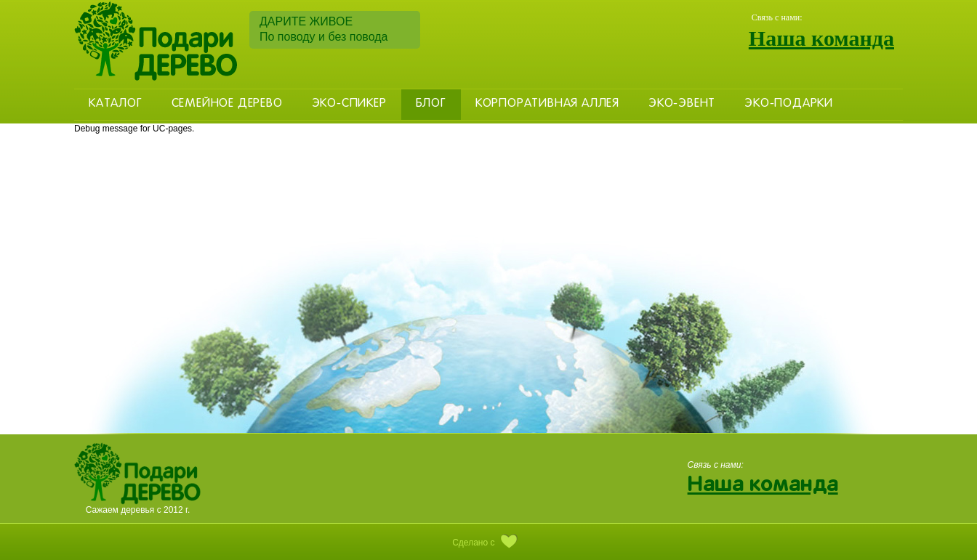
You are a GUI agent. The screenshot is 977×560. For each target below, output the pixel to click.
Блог (431, 104)
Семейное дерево (227, 104)
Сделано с (488, 543)
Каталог (116, 104)
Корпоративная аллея (547, 104)
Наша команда (821, 38)
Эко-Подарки (789, 104)
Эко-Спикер (349, 104)
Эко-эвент (682, 104)
